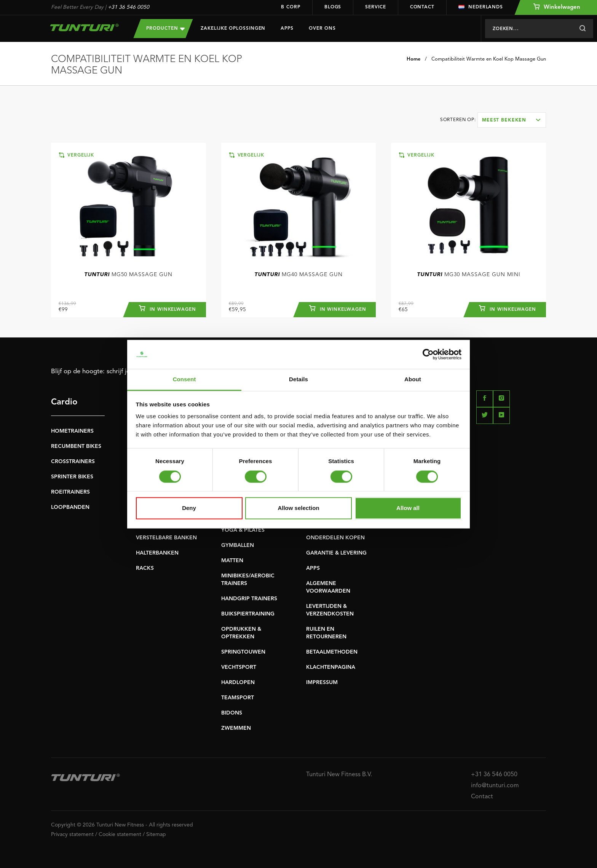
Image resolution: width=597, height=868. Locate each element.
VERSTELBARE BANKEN (166, 538)
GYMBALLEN (238, 545)
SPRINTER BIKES (72, 477)
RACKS (145, 568)
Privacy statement (72, 834)
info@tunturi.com (495, 786)
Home (413, 59)
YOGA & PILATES (243, 530)
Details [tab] (298, 380)
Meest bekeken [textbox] (504, 120)
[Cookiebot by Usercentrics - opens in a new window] (428, 354)
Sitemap (156, 834)
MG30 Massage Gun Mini (469, 275)
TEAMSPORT (238, 698)
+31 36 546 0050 (128, 7)
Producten (165, 28)
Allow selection (298, 508)
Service (375, 7)
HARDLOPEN (238, 683)
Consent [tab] (184, 380)
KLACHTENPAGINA (331, 667)
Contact (422, 7)
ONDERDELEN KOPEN (335, 538)
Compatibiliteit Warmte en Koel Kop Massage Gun (489, 59)
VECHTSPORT (239, 667)
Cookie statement (120, 834)
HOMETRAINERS (72, 431)
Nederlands (481, 7)
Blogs (333, 7)
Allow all (408, 508)
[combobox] (512, 120)
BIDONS (232, 713)
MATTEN (232, 561)
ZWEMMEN (236, 728)
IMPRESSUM (322, 683)
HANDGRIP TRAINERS (249, 599)
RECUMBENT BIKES (76, 446)
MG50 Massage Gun (128, 275)
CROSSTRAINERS (73, 462)
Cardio (64, 402)
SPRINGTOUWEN (243, 652)
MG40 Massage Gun (298, 275)
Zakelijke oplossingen (233, 29)
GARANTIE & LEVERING (336, 553)
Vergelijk (77, 155)
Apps (287, 29)
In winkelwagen (168, 309)
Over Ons (322, 29)
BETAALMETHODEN (332, 652)
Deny (189, 508)
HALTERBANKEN (157, 553)
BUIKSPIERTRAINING (248, 614)
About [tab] (413, 380)
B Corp (291, 7)
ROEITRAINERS (70, 492)
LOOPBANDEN (70, 507)
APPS (313, 568)
